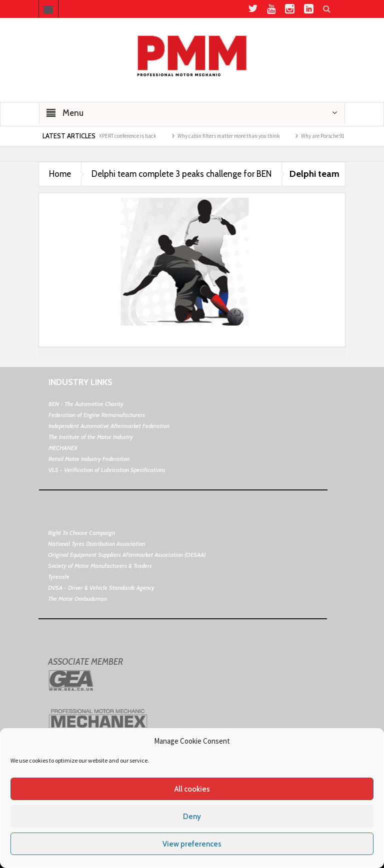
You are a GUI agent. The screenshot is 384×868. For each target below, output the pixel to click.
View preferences (192, 844)
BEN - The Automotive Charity (86, 404)
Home (60, 174)
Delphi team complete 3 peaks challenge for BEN (181, 174)
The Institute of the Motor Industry (91, 437)
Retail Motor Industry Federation (89, 459)
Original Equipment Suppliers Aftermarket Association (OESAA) (127, 555)
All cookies (192, 789)
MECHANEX (63, 448)
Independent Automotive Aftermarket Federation (109, 426)
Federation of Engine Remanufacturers (97, 415)
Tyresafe (59, 577)
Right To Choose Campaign (81, 533)
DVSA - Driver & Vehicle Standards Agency (101, 588)
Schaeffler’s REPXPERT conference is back (114, 136)
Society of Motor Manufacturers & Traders (100, 566)
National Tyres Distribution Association (96, 544)
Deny (192, 817)
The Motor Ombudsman (77, 599)
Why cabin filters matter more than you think (233, 136)
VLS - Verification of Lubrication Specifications (107, 470)
